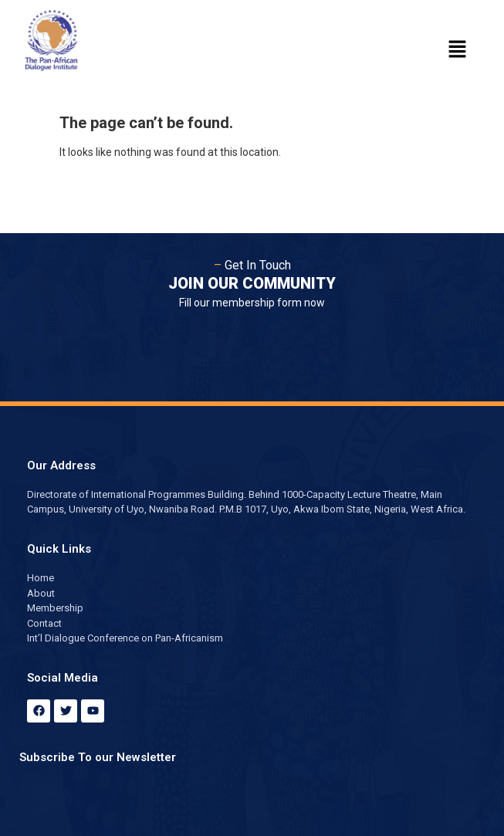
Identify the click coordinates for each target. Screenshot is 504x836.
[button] (458, 50)
